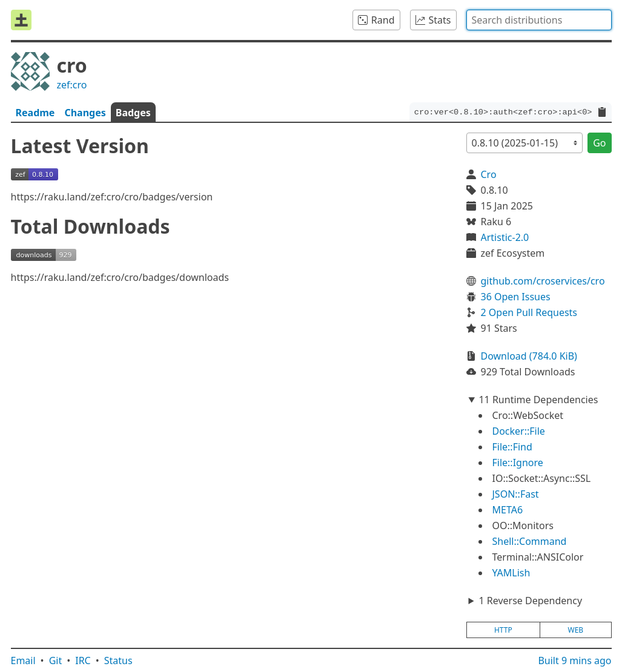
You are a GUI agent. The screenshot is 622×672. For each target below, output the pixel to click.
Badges (133, 113)
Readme (35, 113)
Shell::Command (530, 541)
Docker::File (519, 431)
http (503, 630)
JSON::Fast (516, 494)
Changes (85, 113)
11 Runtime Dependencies (538, 400)
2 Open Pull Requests (529, 312)
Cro (489, 174)
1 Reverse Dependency (530, 601)
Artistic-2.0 (505, 237)
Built (574, 660)
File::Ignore (518, 463)
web (575, 630)
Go (599, 143)
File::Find (512, 447)
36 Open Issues (516, 297)
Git (56, 660)
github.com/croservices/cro (543, 281)
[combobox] (539, 20)
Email (23, 660)
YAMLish (511, 573)
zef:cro (72, 85)
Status (118, 660)
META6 (508, 510)
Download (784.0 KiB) (529, 356)
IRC (83, 660)
